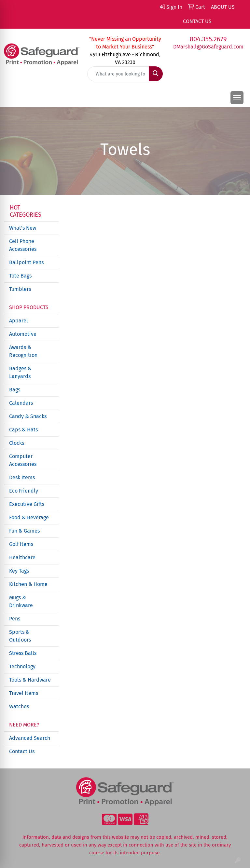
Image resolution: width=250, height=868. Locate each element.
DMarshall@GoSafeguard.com (208, 47)
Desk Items (22, 477)
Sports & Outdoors (20, 636)
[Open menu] (237, 98)
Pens (15, 619)
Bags (15, 390)
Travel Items (24, 693)
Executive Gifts (27, 504)
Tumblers (20, 289)
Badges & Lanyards (20, 372)
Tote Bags (20, 276)
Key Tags (19, 571)
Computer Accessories (23, 460)
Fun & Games (24, 531)
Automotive (23, 334)
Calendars (21, 403)
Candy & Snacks (28, 416)
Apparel (19, 321)
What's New (23, 228)
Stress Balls (23, 653)
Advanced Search (30, 738)
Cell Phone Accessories (23, 245)
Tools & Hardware (30, 680)
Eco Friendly (24, 491)
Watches (19, 706)
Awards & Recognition (23, 351)
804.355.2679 (208, 39)
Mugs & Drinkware (21, 601)
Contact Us (22, 751)
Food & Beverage (29, 517)
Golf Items (21, 544)
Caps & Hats (23, 430)
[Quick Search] (118, 74)
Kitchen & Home (28, 584)
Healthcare (22, 557)
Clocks (17, 443)
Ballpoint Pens (26, 262)
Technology (22, 666)
